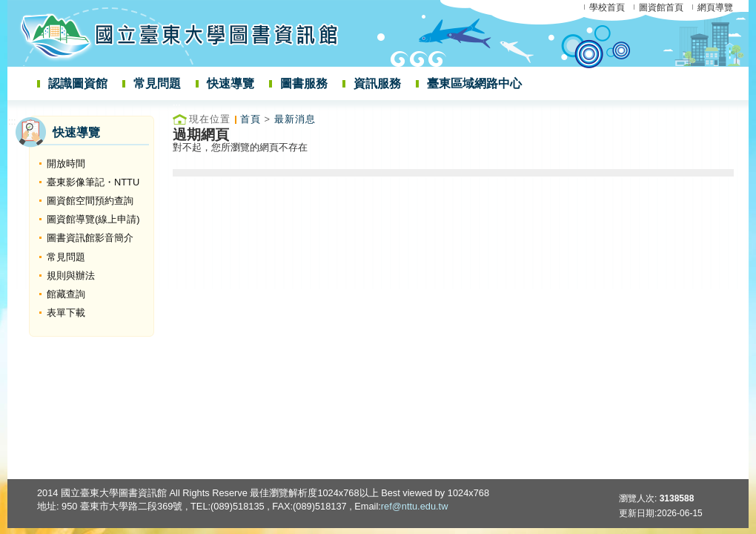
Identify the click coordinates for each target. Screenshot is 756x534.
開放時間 (66, 164)
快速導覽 (231, 83)
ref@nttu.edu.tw (415, 506)
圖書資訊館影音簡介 (90, 238)
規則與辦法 (71, 276)
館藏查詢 (66, 294)
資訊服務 (377, 83)
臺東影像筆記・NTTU (93, 182)
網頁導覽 (715, 7)
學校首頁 (607, 7)
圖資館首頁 (661, 7)
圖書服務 (304, 83)
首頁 (251, 119)
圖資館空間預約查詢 (90, 201)
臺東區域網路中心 (474, 83)
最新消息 (295, 119)
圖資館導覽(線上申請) (93, 219)
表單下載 (66, 313)
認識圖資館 (78, 83)
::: (12, 121)
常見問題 (157, 83)
